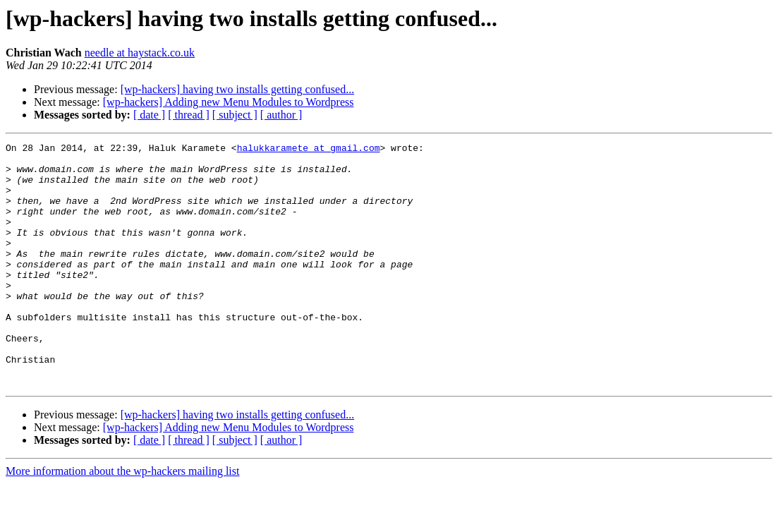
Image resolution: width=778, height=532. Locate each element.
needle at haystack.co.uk (140, 53)
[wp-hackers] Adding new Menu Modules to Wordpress (229, 102)
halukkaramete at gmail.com (309, 150)
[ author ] (281, 115)
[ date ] (149, 115)
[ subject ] (235, 115)
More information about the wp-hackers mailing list (122, 520)
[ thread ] (189, 115)
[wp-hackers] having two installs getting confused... (237, 89)
